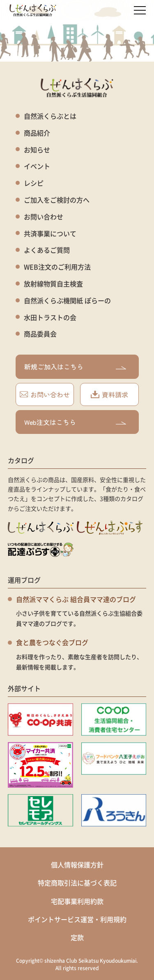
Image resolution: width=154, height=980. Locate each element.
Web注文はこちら (75, 422)
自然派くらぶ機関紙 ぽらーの (67, 301)
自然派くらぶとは (50, 116)
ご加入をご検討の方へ (57, 200)
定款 (77, 937)
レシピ (34, 183)
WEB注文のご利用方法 (57, 267)
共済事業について (50, 234)
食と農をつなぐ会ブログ (52, 642)
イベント (37, 166)
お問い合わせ (44, 217)
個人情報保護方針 (77, 865)
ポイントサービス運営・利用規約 (77, 919)
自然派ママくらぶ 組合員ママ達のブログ (76, 599)
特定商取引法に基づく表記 (77, 883)
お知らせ (37, 150)
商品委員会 (40, 334)
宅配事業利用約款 (77, 901)
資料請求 (109, 394)
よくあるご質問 (47, 250)
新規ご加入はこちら (75, 367)
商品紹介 (37, 133)
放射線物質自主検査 (53, 284)
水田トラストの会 (50, 317)
